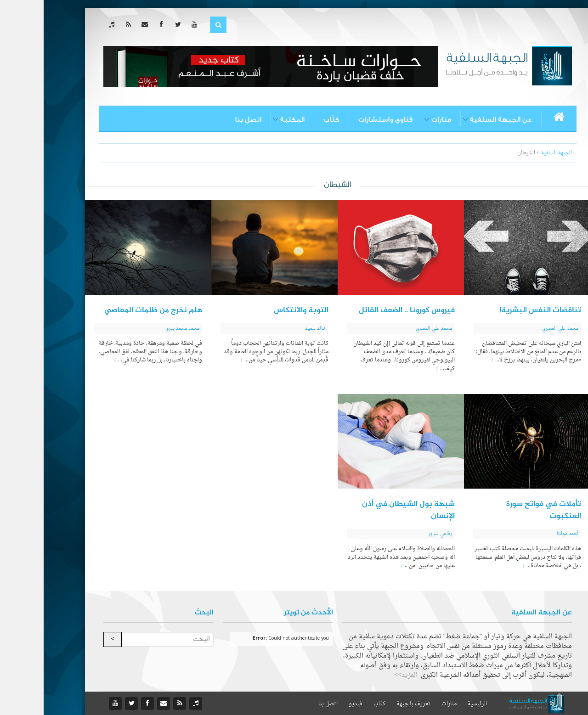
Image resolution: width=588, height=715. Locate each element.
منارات (398, 119)
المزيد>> (362, 675)
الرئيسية (434, 704)
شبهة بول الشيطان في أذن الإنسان (365, 510)
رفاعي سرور (396, 534)
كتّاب (288, 119)
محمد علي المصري (517, 329)
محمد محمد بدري (139, 329)
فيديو (312, 704)
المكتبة (249, 119)
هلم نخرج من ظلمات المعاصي (110, 310)
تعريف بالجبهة (370, 704)
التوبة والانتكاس (257, 310)
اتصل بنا (204, 119)
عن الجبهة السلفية (457, 119)
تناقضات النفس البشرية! (497, 310)
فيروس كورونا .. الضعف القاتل (363, 310)
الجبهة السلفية (513, 153)
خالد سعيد (272, 329)
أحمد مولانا (524, 534)
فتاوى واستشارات (342, 119)
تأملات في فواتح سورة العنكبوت (500, 510)
